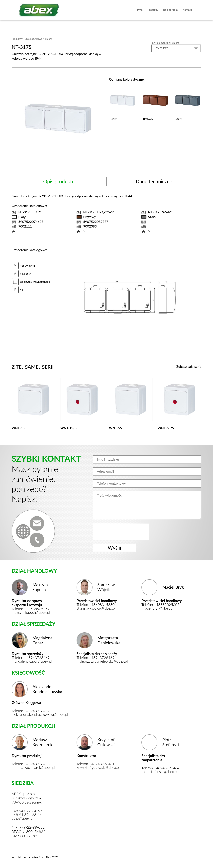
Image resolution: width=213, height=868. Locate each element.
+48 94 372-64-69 (27, 811)
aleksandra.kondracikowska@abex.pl (33, 714)
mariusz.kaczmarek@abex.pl (33, 767)
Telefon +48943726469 (31, 658)
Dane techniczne (154, 181)
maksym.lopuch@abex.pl (31, 612)
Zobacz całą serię (189, 366)
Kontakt (187, 10)
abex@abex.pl (22, 818)
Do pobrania (170, 10)
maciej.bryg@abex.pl (157, 608)
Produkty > (18, 39)
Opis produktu (59, 181)
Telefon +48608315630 (96, 605)
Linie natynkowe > (34, 39)
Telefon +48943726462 (31, 711)
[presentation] (121, 532)
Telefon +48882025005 (160, 605)
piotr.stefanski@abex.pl (160, 772)
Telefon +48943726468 (31, 764)
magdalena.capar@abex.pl (32, 661)
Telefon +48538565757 (31, 609)
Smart (48, 39)
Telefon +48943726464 (160, 768)
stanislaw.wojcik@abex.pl (96, 608)
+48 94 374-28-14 (27, 815)
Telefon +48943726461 (96, 764)
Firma (139, 10)
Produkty (153, 10)
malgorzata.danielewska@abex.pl (98, 661)
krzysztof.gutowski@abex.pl (98, 767)
